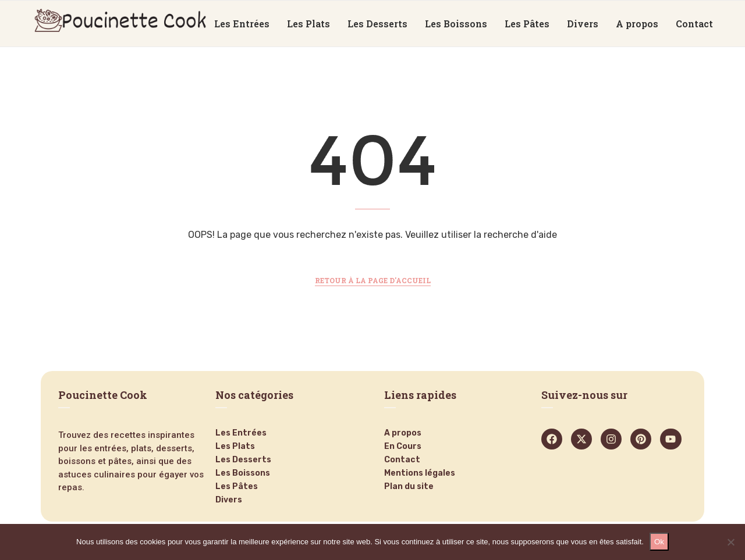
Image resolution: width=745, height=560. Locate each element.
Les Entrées (242, 24)
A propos (637, 24)
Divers (583, 24)
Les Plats (308, 24)
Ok (659, 542)
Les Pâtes (527, 24)
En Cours (403, 447)
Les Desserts (377, 24)
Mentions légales (420, 473)
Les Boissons (456, 24)
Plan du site (409, 487)
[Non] (730, 542)
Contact (694, 24)
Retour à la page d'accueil (373, 280)
